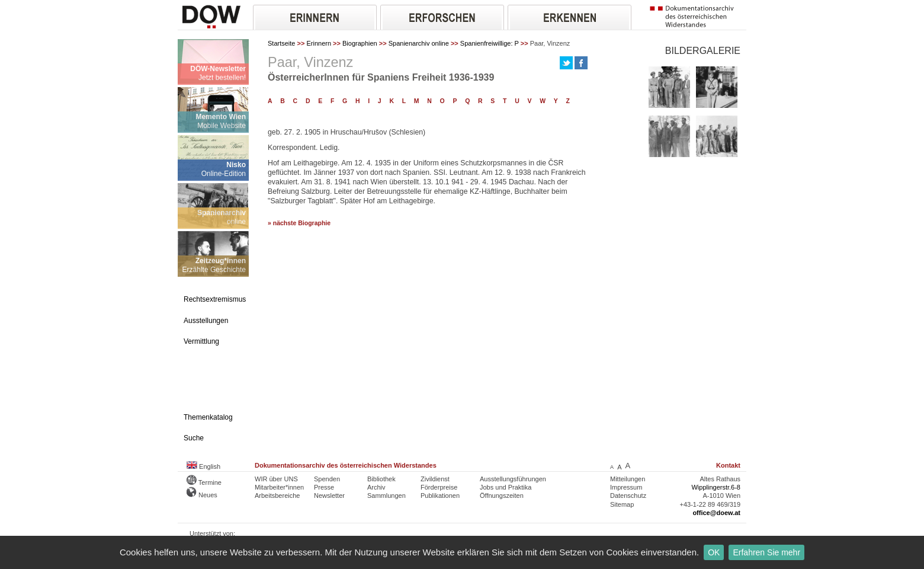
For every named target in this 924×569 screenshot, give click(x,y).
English (203, 466)
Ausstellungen (206, 321)
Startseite (281, 43)
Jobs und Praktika (506, 487)
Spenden (327, 479)
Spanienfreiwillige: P (490, 43)
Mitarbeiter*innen (279, 487)
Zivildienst (435, 479)
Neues (202, 495)
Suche (194, 438)
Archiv (376, 487)
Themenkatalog (208, 417)
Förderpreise (439, 487)
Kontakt (728, 465)
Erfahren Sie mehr (766, 552)
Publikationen (440, 496)
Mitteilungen (628, 479)
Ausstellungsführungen (513, 479)
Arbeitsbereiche (277, 496)
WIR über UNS (276, 479)
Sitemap (622, 504)
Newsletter (329, 496)
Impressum (626, 487)
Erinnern (319, 43)
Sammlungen (386, 496)
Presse (324, 487)
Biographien (360, 43)
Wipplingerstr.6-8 (716, 487)
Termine (204, 482)
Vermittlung (201, 341)
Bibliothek (381, 479)
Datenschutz (628, 496)
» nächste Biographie (299, 223)
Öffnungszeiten (502, 496)
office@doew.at (716, 513)
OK (714, 552)
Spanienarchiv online (419, 43)
